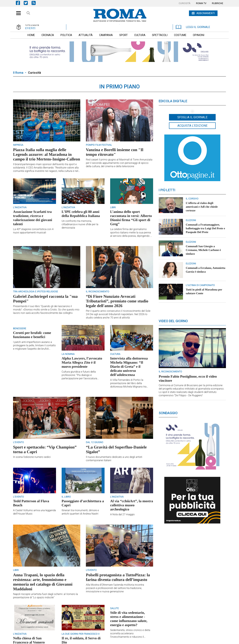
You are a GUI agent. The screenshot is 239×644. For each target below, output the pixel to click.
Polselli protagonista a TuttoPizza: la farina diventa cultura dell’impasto (118, 577)
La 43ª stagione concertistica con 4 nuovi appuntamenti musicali (33, 231)
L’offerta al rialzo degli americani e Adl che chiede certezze (202, 207)
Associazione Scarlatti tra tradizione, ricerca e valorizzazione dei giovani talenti (33, 218)
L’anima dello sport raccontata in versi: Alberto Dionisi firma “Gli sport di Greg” (131, 218)
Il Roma (18, 73)
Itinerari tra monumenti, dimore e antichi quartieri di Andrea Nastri (80, 512)
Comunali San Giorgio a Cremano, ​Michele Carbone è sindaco (203, 250)
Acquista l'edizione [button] (192, 126)
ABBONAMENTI (206, 13)
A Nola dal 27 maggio (122, 515)
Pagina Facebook (20, 3)
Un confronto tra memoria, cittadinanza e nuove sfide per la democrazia (80, 224)
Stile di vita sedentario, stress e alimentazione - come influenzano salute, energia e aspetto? (129, 619)
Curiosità (34, 73)
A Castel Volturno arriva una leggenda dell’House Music (34, 512)
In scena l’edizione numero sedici (32, 457)
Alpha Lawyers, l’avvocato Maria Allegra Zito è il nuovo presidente (82, 363)
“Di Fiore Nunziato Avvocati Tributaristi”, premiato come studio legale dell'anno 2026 (117, 301)
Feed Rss (35, 3)
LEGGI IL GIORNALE (193, 27)
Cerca (28, 14)
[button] (17, 11)
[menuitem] (185, 3)
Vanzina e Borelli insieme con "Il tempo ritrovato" (115, 152)
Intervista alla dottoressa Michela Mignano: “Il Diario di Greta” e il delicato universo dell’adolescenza (129, 367)
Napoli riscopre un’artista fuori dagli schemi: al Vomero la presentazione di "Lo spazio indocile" (45, 596)
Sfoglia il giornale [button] (192, 117)
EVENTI (30, 28)
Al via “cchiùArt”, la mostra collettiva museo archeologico (132, 505)
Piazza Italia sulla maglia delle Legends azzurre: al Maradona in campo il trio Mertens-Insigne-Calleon (47, 154)
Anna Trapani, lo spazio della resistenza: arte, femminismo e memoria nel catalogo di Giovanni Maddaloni (43, 582)
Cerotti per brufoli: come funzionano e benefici (32, 335)
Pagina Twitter (28, 3)
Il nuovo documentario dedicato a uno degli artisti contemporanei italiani (114, 459)
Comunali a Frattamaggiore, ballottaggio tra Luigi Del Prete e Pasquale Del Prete (205, 229)
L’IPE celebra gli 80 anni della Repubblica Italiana (81, 214)
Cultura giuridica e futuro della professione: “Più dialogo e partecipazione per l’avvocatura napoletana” (79, 375)
